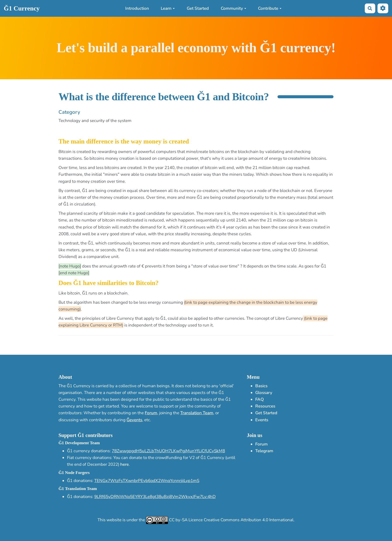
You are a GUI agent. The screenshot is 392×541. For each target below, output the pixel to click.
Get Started (198, 8)
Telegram (264, 451)
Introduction (137, 8)
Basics (261, 386)
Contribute (270, 8)
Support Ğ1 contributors (85, 435)
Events (262, 420)
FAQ (259, 399)
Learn (168, 8)
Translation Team (197, 413)
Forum (151, 413)
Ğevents (134, 420)
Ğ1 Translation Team (78, 489)
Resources (265, 406)
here (124, 464)
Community (233, 8)
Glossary (264, 393)
